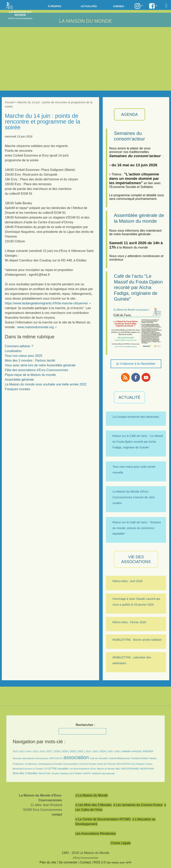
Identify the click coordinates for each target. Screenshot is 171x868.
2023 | (96, 751)
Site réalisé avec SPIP (119, 863)
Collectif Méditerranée (119, 758)
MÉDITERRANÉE (130, 769)
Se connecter (68, 862)
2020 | (73, 751)
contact (57, 814)
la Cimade (38, 769)
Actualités (89, 6)
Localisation (13, 351)
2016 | (43, 751)
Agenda (118, 6)
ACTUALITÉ (129, 397)
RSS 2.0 (100, 862)
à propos (55, 6)
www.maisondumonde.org (36, 327)
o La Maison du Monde (92, 795)
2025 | (111, 751)
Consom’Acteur (140, 758)
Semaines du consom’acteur (129, 136)
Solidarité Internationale (103, 773)
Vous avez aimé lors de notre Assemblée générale (40, 365)
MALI (118, 769)
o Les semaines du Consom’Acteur (138, 805)
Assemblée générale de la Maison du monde (139, 218)
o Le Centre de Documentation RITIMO (103, 819)
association (76, 757)
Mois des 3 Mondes (25, 773)
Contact (85, 862)
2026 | (118, 751)
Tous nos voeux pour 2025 (24, 356)
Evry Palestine (138, 764)
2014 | (30, 751)
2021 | (81, 751)
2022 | (89, 751)
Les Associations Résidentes (96, 834)
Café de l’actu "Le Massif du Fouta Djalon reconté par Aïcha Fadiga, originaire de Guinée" (138, 287)
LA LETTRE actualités (56, 769)
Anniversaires (42, 758)
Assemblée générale (19, 380)
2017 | (50, 751)
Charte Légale (121, 843)
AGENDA (129, 114)
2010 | (16, 751)
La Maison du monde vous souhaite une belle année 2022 (46, 384)
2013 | (23, 751)
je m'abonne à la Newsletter (136, 364)
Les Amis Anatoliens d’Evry (83, 769)
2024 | (103, 751)
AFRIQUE (137, 751)
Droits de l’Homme (107, 764)
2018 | (58, 751)
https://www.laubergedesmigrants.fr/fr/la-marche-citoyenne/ (46, 303)
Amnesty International (23, 758)
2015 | (36, 751)
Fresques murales (18, 389)
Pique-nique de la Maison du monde (30, 375)
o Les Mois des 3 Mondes (94, 805)
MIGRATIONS (147, 769)
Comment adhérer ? (19, 346)
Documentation (71, 764)
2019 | (65, 751)
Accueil (10, 102)
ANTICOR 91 (56, 758)
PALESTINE (44, 773)
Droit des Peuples (88, 764)
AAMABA (126, 751)
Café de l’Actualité (99, 758)
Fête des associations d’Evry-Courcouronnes (37, 370)
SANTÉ (87, 773)
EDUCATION (123, 764)
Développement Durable (50, 764)
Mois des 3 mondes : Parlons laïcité (30, 360)
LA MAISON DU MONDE (85, 21)
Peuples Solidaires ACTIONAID (67, 773)
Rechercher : (86, 725)
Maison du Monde (106, 769)
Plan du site (48, 862)
